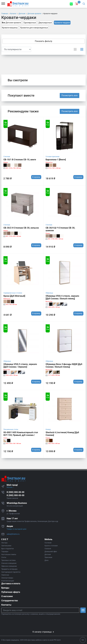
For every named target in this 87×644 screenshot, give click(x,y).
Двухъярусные (45, 23)
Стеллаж (7, 157)
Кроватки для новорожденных (34, 28)
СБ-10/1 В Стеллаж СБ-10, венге (20, 160)
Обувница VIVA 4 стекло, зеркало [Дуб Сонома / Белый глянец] (62, 297)
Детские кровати (11, 23)
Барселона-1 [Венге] (56, 160)
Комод (48, 429)
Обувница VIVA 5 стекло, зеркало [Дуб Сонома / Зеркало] (20, 366)
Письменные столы (11, 429)
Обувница (49, 293)
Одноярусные (30, 23)
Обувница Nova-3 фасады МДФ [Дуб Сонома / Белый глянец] (64, 366)
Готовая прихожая (52, 157)
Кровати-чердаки (62, 23)
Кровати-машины (10, 28)
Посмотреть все (70, 95)
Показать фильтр (43, 41)
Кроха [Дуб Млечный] (14, 296)
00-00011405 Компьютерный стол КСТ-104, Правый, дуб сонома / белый (21, 435)
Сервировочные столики (13, 293)
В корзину (36, 177)
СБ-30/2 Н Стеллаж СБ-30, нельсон (21, 228)
